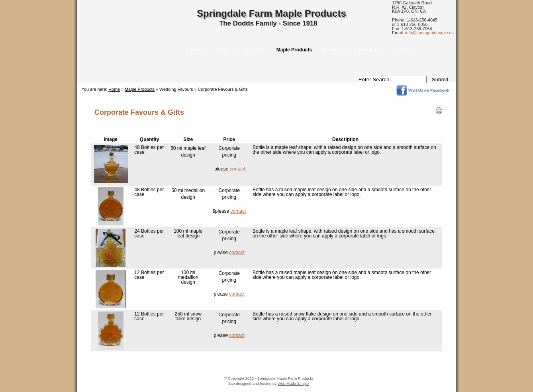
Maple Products (140, 89)
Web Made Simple (293, 383)
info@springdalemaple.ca (429, 33)
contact (238, 169)
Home (114, 89)
